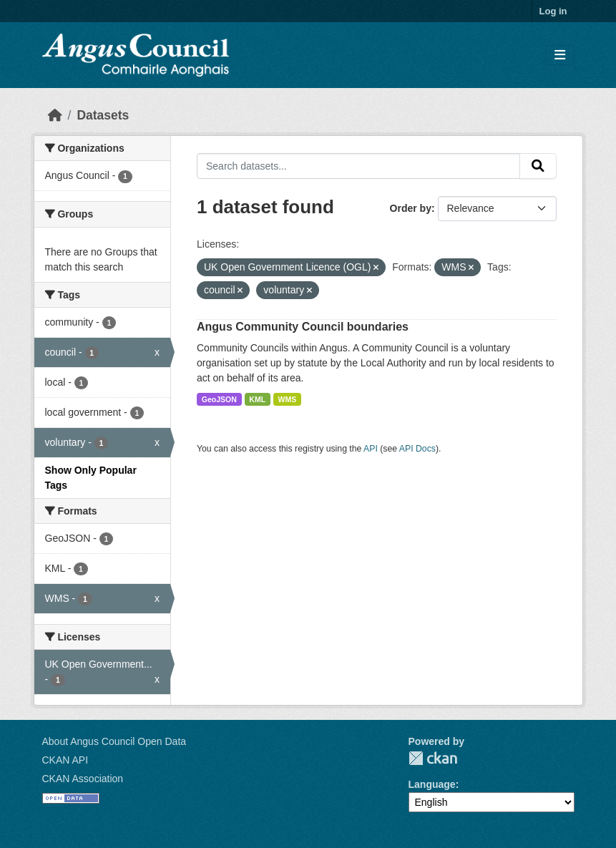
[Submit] (538, 166)
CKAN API (65, 760)
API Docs (417, 449)
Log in (553, 11)
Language (432, 784)
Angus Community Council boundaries (303, 327)
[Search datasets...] (358, 166)
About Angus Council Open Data (114, 741)
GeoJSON (219, 399)
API (371, 449)
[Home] (55, 115)
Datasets (103, 115)
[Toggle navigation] (560, 55)
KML (257, 399)
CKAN (433, 758)
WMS (288, 399)
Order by (411, 208)
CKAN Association (83, 779)
